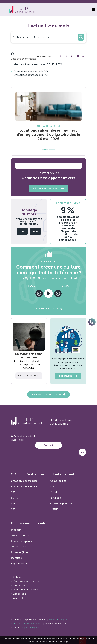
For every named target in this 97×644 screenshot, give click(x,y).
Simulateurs (20, 585)
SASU (14, 492)
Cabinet (17, 577)
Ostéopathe (19, 547)
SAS (13, 509)
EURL (14, 498)
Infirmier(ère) (19, 552)
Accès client (19, 598)
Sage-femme (19, 563)
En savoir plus (63, 642)
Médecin (16, 530)
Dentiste (16, 558)
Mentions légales (59, 620)
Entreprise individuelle (25, 486)
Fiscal (54, 492)
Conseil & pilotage (61, 503)
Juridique (56, 498)
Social (54, 486)
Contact (49, 445)
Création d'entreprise (24, 481)
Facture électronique (25, 581)
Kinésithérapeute (22, 541)
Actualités (18, 594)
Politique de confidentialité (27, 624)
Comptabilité (58, 481)
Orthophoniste (20, 535)
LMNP (54, 509)
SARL (14, 503)
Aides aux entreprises (25, 590)
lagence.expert (30, 628)
